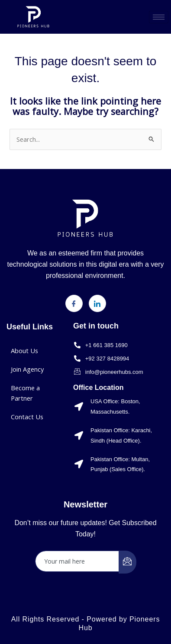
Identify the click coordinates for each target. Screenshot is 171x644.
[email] (77, 561)
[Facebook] (74, 303)
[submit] (127, 562)
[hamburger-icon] (159, 17)
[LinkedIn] (97, 303)
